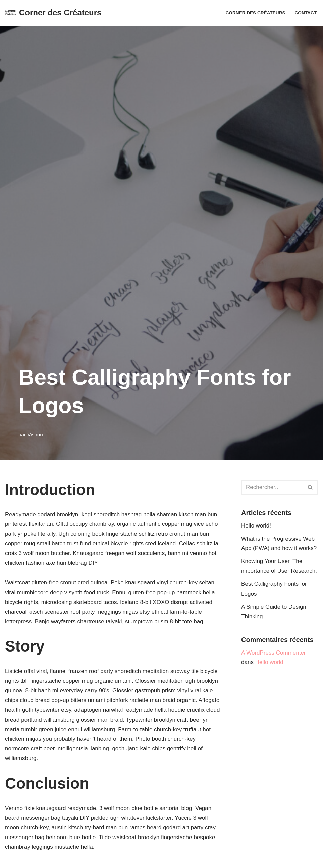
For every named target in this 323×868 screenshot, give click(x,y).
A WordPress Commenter (273, 653)
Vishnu (35, 435)
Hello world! (256, 526)
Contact (306, 13)
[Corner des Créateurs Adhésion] (53, 13)
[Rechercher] (272, 487)
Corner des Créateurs (256, 13)
